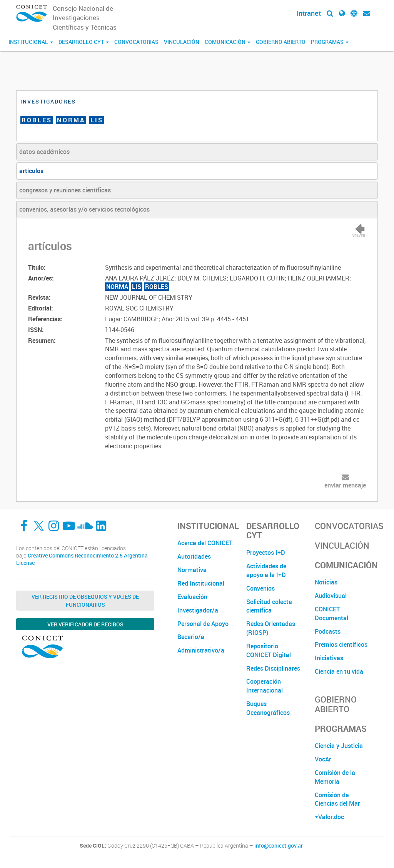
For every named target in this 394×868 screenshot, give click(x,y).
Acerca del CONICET (205, 543)
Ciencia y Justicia (339, 746)
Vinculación (182, 42)
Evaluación (192, 597)
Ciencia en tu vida (339, 671)
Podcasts (328, 631)
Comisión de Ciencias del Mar (337, 799)
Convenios (260, 588)
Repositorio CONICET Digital (269, 650)
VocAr (323, 759)
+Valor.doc (329, 817)
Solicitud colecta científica (269, 606)
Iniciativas (329, 658)
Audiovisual (331, 596)
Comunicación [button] (228, 42)
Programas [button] (330, 42)
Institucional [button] (31, 42)
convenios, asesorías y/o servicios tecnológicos (84, 209)
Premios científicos (341, 644)
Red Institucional (201, 583)
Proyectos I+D (266, 553)
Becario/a (191, 637)
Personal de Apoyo (203, 624)
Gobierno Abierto (281, 42)
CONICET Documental (331, 613)
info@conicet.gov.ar (279, 846)
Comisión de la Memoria (335, 777)
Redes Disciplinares (273, 668)
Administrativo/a (201, 650)
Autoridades (194, 556)
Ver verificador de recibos (85, 624)
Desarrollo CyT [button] (84, 42)
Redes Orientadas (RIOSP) (271, 628)
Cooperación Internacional (265, 686)
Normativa (192, 570)
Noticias (326, 582)
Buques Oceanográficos (268, 708)
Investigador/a (198, 610)
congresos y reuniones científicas (65, 190)
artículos (31, 171)
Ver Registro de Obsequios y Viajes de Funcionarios (85, 601)
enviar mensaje (345, 485)
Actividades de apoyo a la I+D (266, 570)
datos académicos (44, 152)
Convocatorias (136, 42)
